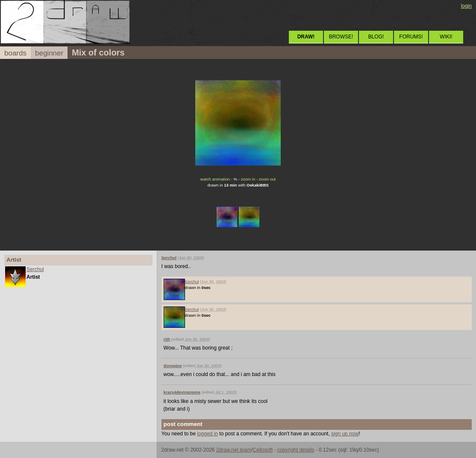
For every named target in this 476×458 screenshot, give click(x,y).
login (466, 6)
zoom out (267, 179)
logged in (207, 434)
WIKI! (446, 37)
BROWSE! (341, 37)
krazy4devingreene (182, 392)
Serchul (35, 269)
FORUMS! (411, 37)
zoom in (248, 179)
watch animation (215, 179)
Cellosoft (263, 450)
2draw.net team (234, 450)
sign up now (345, 434)
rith (167, 339)
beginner (49, 53)
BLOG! (376, 37)
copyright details (296, 450)
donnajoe (173, 366)
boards (15, 53)
